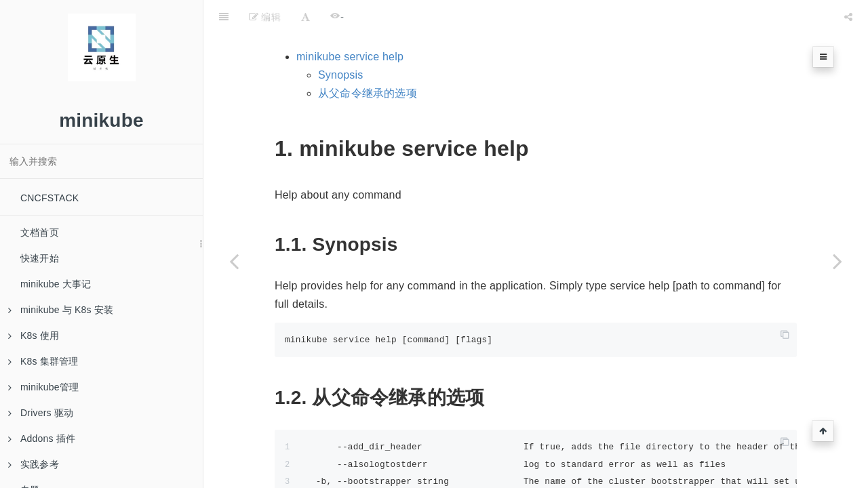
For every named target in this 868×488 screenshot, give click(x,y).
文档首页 (40, 232)
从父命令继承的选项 (368, 93)
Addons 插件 (42, 439)
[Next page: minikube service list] (837, 261)
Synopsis (341, 75)
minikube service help (350, 57)
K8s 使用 (34, 335)
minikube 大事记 (56, 284)
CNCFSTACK (50, 198)
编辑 (265, 17)
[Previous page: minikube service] (234, 261)
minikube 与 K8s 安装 (61, 310)
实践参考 (34, 464)
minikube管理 (43, 387)
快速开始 (40, 258)
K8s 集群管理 (43, 361)
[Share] (848, 17)
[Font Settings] (305, 17)
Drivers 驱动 (41, 413)
